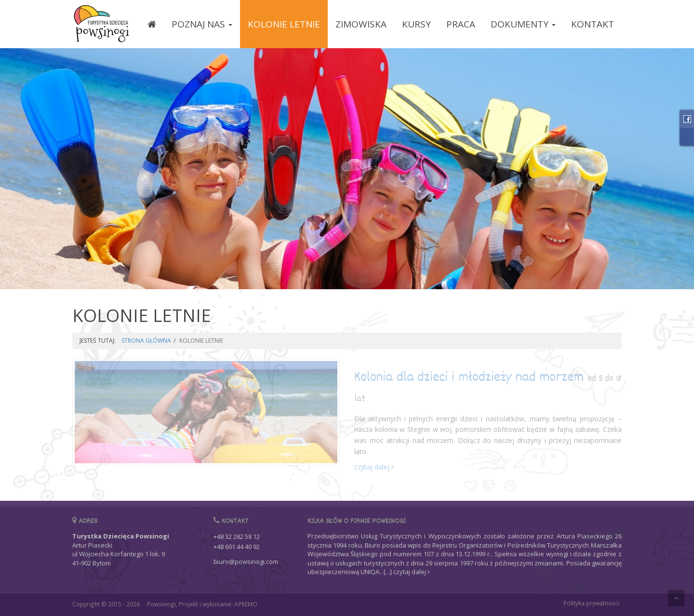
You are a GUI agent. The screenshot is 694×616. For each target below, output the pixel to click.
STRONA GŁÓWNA (146, 341)
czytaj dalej (374, 467)
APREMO (246, 604)
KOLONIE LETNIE (284, 24)
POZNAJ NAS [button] (202, 24)
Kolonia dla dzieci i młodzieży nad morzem (488, 387)
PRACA (461, 24)
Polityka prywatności (591, 603)
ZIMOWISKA (361, 24)
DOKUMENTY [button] (523, 24)
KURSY (416, 24)
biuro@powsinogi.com (246, 562)
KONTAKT (593, 24)
